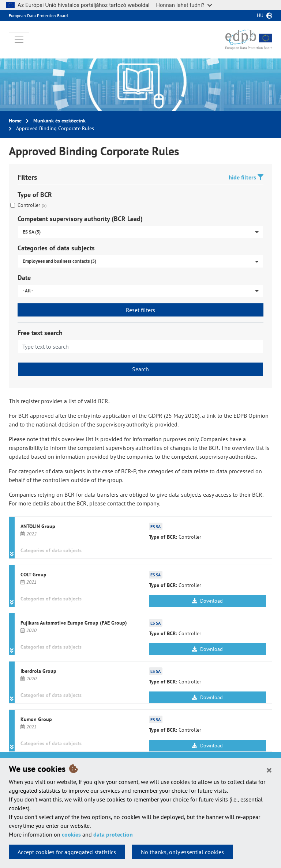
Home (15, 121)
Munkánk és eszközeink (59, 121)
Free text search (40, 333)
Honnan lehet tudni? (184, 5)
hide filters (246, 177)
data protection (113, 834)
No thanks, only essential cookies (182, 852)
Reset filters (140, 310)
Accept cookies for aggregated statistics (67, 852)
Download (207, 601)
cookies (71, 834)
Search (140, 369)
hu (260, 15)
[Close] (269, 770)
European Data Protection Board (38, 16)
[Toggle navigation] (19, 40)
